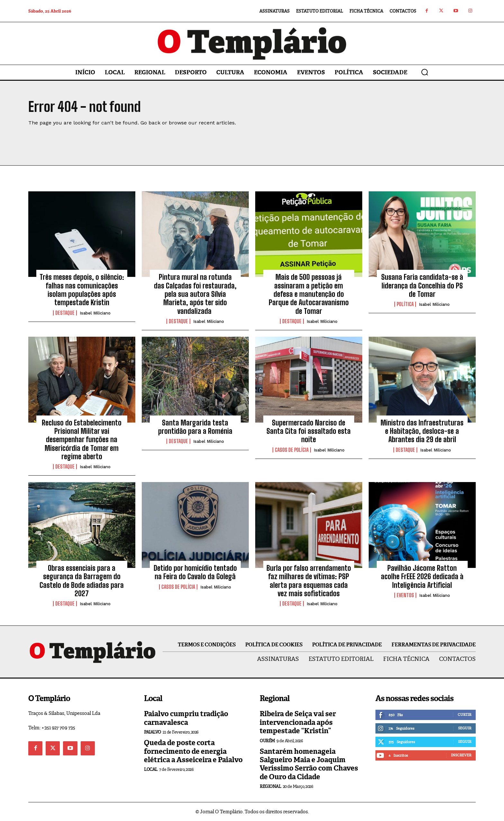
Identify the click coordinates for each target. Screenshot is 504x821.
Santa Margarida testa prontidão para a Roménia (195, 427)
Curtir (464, 715)
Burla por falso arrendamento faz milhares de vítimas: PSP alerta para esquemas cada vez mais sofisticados (309, 581)
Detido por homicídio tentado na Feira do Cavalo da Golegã (195, 572)
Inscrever (461, 755)
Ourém (267, 741)
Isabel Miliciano (95, 313)
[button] (425, 72)
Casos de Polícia (292, 450)
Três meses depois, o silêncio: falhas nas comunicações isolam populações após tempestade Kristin (82, 290)
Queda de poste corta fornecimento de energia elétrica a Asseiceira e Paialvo (193, 751)
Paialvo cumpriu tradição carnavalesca (186, 718)
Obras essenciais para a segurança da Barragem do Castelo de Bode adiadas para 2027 (82, 581)
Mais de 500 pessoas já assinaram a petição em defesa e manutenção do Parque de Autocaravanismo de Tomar (309, 294)
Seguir (465, 728)
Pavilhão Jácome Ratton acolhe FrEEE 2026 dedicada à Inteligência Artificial (422, 577)
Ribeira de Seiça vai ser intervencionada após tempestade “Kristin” (298, 722)
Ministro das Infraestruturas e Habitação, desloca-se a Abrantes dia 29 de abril (422, 431)
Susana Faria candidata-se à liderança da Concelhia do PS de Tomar (422, 286)
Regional (270, 786)
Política (405, 304)
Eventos (405, 595)
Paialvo (153, 732)
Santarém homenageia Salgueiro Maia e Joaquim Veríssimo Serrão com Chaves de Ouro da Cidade (309, 764)
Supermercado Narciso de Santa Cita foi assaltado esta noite (309, 431)
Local (151, 769)
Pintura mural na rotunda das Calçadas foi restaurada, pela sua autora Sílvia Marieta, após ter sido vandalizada (195, 294)
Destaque (65, 313)
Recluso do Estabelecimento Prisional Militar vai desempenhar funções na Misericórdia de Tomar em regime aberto (82, 440)
